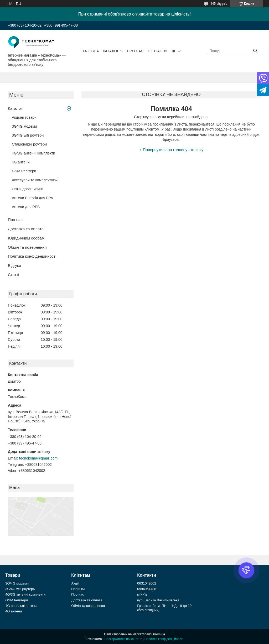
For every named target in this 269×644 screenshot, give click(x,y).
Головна (90, 51)
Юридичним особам (26, 238)
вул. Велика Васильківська (158, 600)
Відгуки (14, 265)
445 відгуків (219, 4)
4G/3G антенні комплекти (33, 153)
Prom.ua (159, 634)
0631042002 (147, 583)
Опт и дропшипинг (27, 189)
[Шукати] (255, 51)
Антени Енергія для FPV (33, 198)
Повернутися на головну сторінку (173, 150)
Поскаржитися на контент (123, 639)
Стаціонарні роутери (29, 144)
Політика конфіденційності (32, 256)
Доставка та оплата (26, 229)
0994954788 (147, 589)
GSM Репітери (24, 171)
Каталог (111, 51)
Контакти (157, 51)
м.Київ (142, 594)
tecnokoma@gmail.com (38, 458)
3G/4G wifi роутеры (20, 589)
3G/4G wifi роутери (28, 135)
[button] (246, 570)
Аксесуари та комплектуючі (35, 180)
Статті (14, 275)
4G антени (21, 162)
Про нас (135, 51)
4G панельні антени (21, 606)
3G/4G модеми (24, 126)
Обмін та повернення (27, 247)
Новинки (78, 589)
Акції (75, 583)
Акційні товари (24, 117)
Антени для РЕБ (26, 207)
